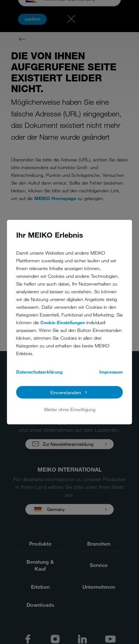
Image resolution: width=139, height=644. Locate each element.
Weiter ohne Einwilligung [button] (69, 409)
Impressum (111, 371)
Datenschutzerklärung (39, 371)
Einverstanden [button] (66, 392)
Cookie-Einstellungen (63, 322)
